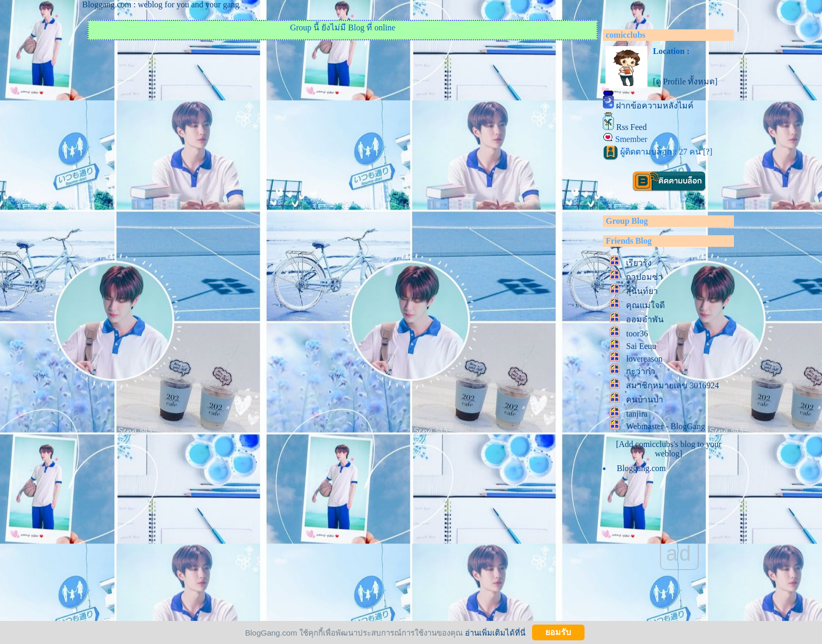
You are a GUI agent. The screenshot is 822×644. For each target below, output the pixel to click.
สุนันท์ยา (642, 291)
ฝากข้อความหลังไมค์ (655, 106)
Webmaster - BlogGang (666, 426)
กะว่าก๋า (641, 371)
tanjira (637, 414)
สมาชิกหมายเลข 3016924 (672, 385)
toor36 (637, 334)
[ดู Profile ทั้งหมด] (685, 81)
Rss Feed (631, 127)
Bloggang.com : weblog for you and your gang (161, 4)
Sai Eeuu (641, 346)
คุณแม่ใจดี (645, 305)
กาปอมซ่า (644, 277)
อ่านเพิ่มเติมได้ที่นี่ (495, 632)
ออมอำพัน (645, 319)
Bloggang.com (641, 468)
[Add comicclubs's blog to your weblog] (669, 449)
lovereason (644, 359)
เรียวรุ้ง (639, 263)
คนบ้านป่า (645, 400)
